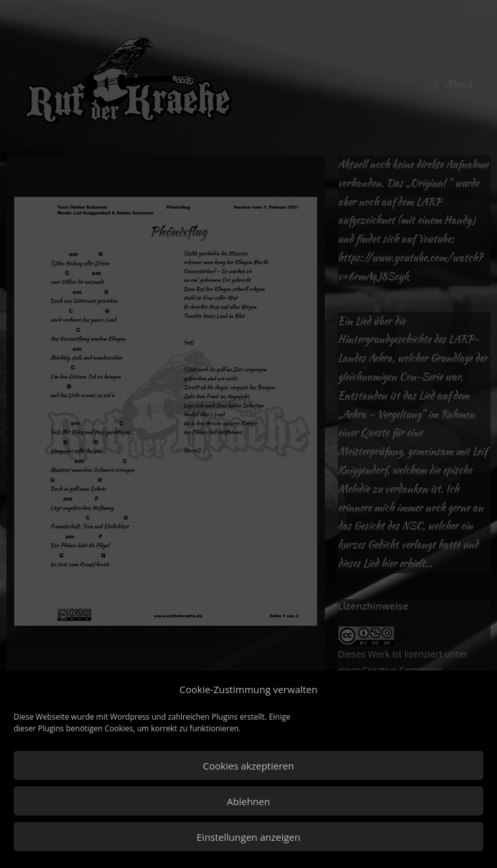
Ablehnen (249, 801)
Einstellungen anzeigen (248, 837)
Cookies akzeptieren (249, 766)
